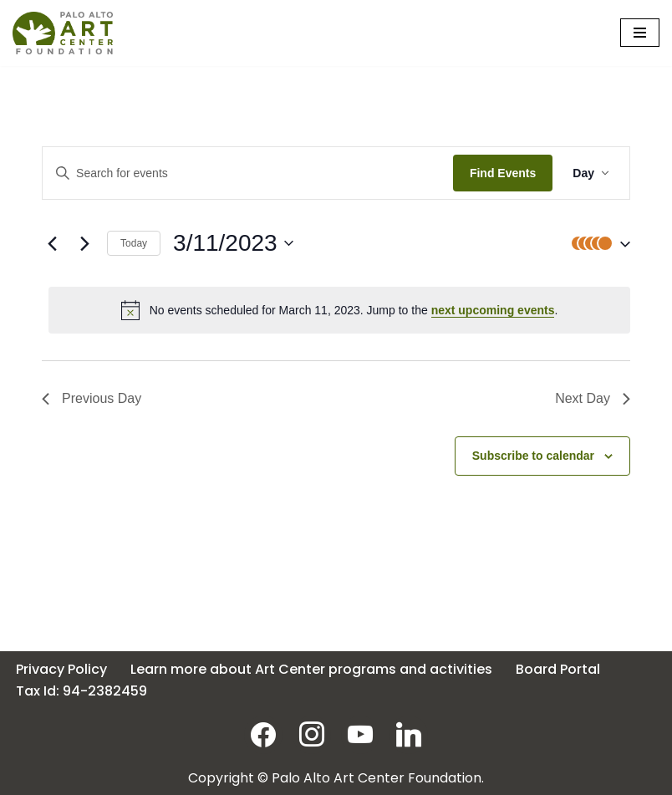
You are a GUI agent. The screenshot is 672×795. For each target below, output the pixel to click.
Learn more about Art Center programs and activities (311, 669)
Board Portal (558, 669)
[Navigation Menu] (640, 33)
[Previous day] (52, 243)
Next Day (593, 398)
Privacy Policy (61, 669)
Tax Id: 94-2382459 (81, 691)
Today (134, 243)
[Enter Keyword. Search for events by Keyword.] (248, 173)
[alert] (339, 310)
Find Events (503, 173)
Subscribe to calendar (533, 456)
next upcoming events (493, 310)
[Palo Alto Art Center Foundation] (63, 33)
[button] (597, 243)
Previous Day (92, 398)
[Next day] (84, 243)
